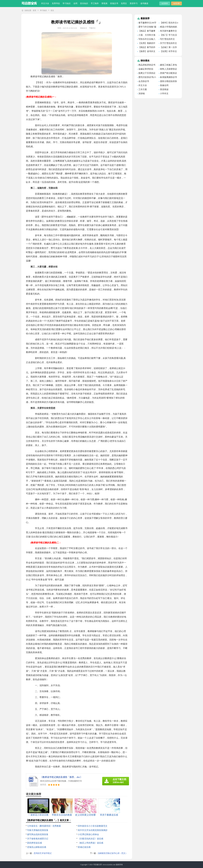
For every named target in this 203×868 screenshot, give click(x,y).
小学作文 (164, 94)
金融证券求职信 (146, 69)
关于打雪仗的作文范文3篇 (168, 44)
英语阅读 (164, 89)
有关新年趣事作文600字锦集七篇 (168, 31)
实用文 (124, 3)
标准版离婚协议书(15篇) (168, 78)
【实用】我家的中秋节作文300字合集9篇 (147, 44)
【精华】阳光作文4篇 (168, 23)
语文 (52, 10)
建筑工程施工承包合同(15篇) (168, 65)
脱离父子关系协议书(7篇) (146, 73)
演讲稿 (142, 94)
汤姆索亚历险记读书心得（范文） (113, 853)
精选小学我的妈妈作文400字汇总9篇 (168, 27)
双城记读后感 (84, 847)
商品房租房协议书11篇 (146, 65)
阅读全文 (84, 28)
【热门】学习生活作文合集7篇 (168, 35)
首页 (35, 10)
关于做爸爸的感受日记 (38, 839)
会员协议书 (144, 81)
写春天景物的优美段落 (38, 830)
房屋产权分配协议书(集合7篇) (168, 73)
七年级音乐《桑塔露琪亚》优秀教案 (44, 826)
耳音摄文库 (98, 865)
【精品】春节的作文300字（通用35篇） (146, 48)
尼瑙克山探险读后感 (37, 847)
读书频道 (144, 3)
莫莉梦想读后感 (34, 843)
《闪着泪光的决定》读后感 (91, 839)
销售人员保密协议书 (168, 69)
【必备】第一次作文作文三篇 (168, 48)
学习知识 (67, 3)
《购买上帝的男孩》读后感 (91, 843)
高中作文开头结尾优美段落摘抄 (93, 830)
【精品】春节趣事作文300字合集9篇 (146, 31)
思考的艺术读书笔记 (43, 853)
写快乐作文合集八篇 (146, 39)
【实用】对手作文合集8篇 (168, 52)
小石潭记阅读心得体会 (88, 834)
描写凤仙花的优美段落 (38, 834)
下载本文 (92, 28)
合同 (75, 3)
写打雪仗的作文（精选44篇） (167, 39)
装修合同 (164, 85)
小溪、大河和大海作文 (146, 35)
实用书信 (56, 3)
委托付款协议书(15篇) (147, 78)
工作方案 (143, 89)
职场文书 (114, 3)
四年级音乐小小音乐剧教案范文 (93, 826)
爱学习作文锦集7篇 (147, 27)
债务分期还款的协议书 (168, 82)
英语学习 (134, 3)
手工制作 (95, 3)
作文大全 (45, 3)
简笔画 (104, 3)
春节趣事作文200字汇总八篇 (147, 23)
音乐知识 (84, 3)
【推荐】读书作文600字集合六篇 (146, 52)
